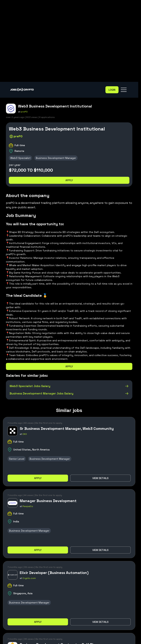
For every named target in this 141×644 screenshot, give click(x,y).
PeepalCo (28, 506)
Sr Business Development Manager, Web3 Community (67, 429)
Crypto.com (29, 578)
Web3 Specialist (20, 158)
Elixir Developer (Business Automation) (54, 573)
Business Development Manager (56, 158)
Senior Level (17, 459)
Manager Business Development (48, 501)
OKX (25, 434)
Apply (69, 180)
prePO (24, 112)
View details (100, 478)
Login (112, 90)
